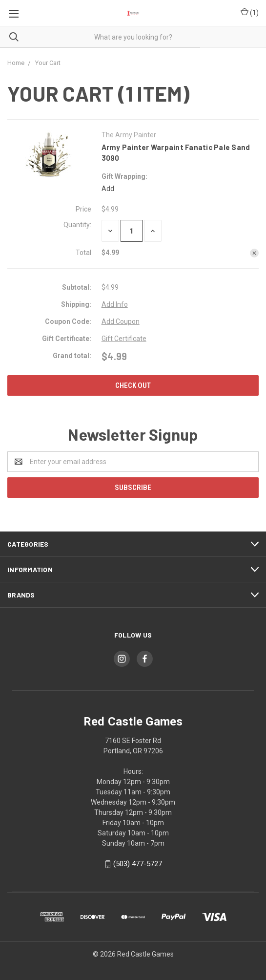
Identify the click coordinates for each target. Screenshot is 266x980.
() (250, 13)
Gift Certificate (124, 339)
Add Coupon (121, 321)
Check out (133, 385)
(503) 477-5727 (138, 864)
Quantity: (77, 225)
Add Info (115, 304)
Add (108, 189)
